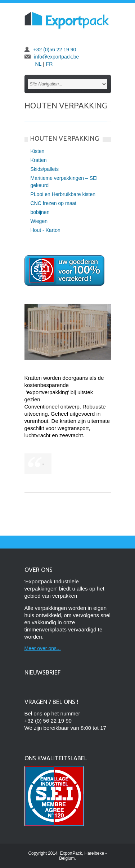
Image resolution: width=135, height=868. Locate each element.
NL (39, 64)
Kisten (38, 151)
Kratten (39, 160)
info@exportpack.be (57, 57)
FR (49, 64)
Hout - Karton (46, 230)
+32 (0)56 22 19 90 (55, 50)
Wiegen (39, 221)
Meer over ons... (43, 648)
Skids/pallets (45, 169)
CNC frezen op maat (54, 203)
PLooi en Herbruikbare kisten (63, 194)
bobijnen (40, 212)
